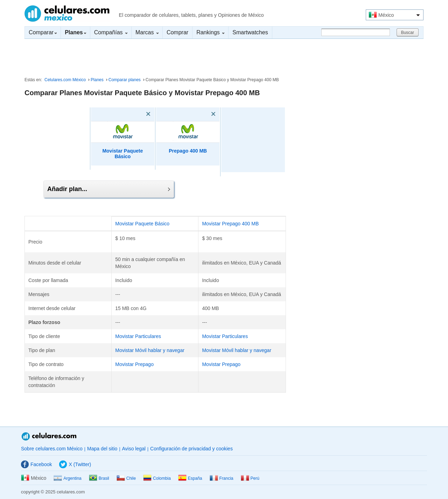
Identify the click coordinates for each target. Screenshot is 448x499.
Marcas (147, 32)
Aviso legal (134, 449)
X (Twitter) (75, 464)
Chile (126, 478)
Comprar (177, 32)
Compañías (111, 32)
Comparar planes (125, 80)
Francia (222, 478)
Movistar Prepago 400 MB (230, 224)
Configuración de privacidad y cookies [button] (191, 449)
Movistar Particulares (138, 336)
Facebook (36, 464)
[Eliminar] (138, 114)
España (190, 478)
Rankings (210, 32)
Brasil (99, 478)
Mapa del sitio (102, 449)
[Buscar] (356, 32)
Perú (250, 478)
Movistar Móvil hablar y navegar (150, 350)
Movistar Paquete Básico (122, 154)
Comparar (43, 32)
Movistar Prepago (134, 364)
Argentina (67, 478)
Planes (97, 80)
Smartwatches (250, 32)
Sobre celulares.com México (52, 449)
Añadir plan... (109, 189)
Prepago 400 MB (188, 151)
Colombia (157, 478)
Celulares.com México (67, 13)
